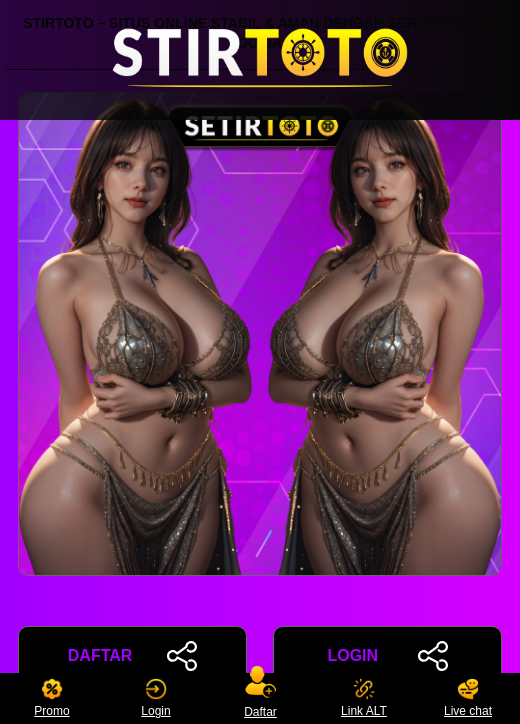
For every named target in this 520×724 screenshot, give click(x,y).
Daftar (260, 698)
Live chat (468, 698)
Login (155, 698)
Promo (51, 698)
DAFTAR (132, 656)
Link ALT (364, 698)
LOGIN (387, 656)
